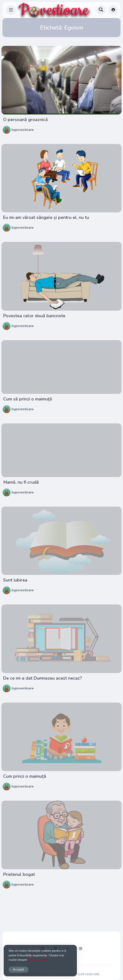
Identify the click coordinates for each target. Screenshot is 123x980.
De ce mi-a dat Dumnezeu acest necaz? (43, 678)
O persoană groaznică (26, 120)
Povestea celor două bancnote (34, 316)
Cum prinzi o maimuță (25, 776)
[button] (11, 10)
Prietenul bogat (19, 874)
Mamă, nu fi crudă (21, 482)
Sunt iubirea (15, 580)
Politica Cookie (38, 960)
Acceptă (19, 969)
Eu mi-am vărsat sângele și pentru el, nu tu (46, 217)
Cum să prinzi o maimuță (28, 399)
